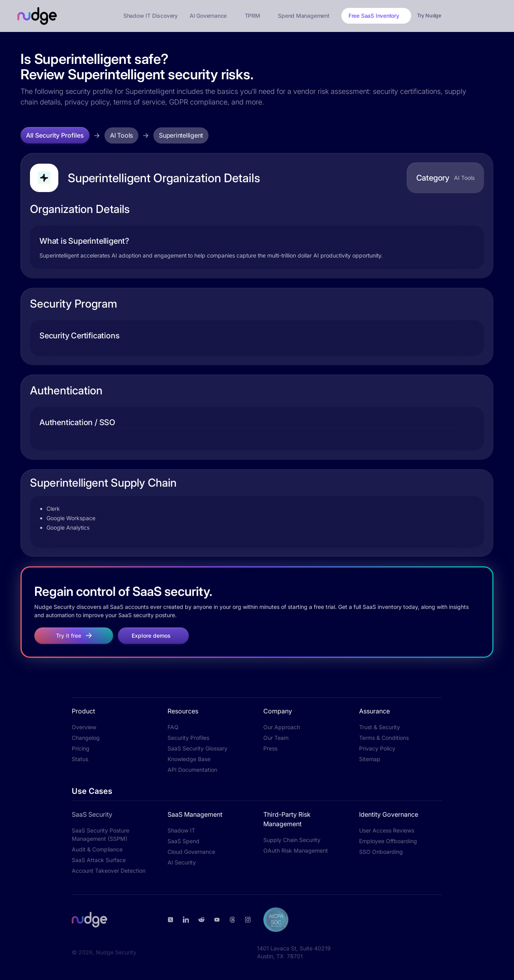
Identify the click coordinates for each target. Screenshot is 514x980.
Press (270, 748)
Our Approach (282, 727)
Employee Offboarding (388, 841)
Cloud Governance (191, 852)
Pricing (81, 748)
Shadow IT (181, 830)
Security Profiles (188, 738)
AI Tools (121, 135)
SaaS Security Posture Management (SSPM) (101, 834)
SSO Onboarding (381, 852)
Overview (84, 727)
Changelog (86, 738)
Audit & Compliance (97, 849)
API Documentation (192, 770)
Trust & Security (380, 727)
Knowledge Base (189, 759)
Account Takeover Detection (109, 871)
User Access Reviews (387, 830)
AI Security (182, 862)
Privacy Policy (377, 748)
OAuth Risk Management (296, 850)
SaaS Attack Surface (99, 860)
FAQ (173, 727)
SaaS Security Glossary (197, 748)
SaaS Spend (183, 841)
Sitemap (370, 759)
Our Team (276, 738)
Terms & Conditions (384, 738)
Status (80, 759)
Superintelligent (181, 135)
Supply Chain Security (292, 840)
